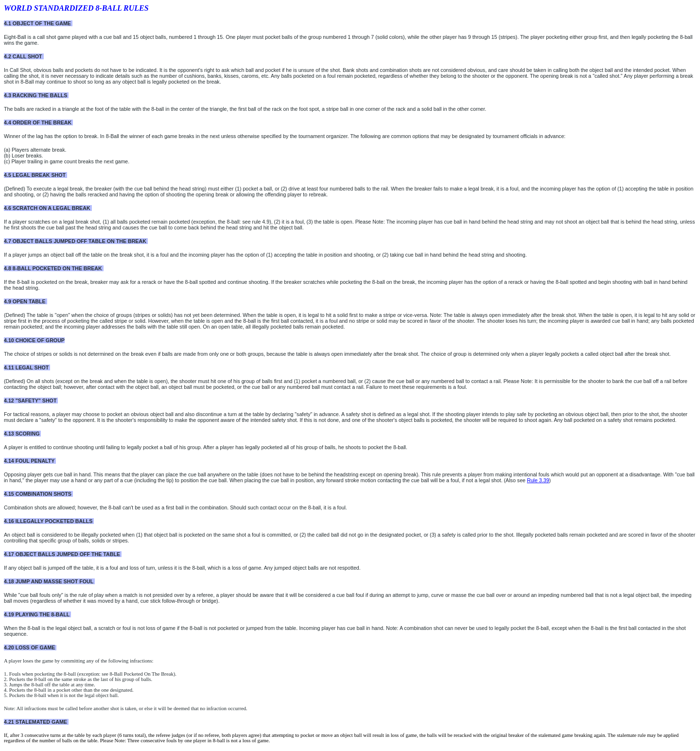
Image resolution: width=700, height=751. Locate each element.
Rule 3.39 (538, 480)
